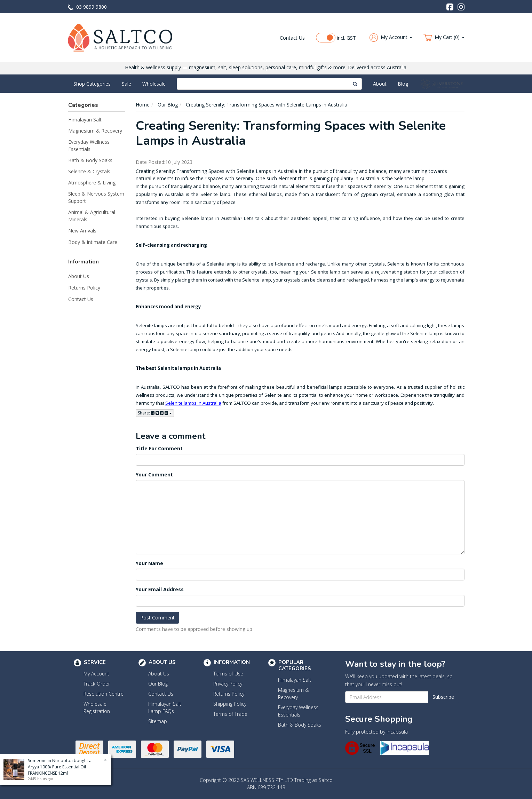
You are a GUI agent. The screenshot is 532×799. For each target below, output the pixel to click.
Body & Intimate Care (93, 242)
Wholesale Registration (97, 707)
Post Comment (157, 618)
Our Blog (158, 684)
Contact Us (292, 38)
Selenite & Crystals (89, 171)
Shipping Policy (230, 704)
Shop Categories (92, 84)
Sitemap (158, 721)
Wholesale (154, 84)
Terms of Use (228, 674)
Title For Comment (159, 448)
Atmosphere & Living (92, 183)
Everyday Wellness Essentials (89, 145)
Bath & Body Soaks (90, 160)
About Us (79, 276)
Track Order (97, 684)
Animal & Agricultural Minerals (92, 216)
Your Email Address (160, 589)
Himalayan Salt (85, 120)
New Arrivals (82, 231)
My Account (96, 674)
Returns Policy (84, 288)
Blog (403, 84)
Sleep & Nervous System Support (96, 197)
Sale (126, 84)
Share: (155, 413)
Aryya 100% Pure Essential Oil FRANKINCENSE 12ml (57, 770)
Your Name (149, 563)
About (380, 84)
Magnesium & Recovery (95, 131)
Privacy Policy (228, 684)
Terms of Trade (230, 714)
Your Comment (154, 474)
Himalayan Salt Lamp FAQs (165, 707)
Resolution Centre (104, 694)
